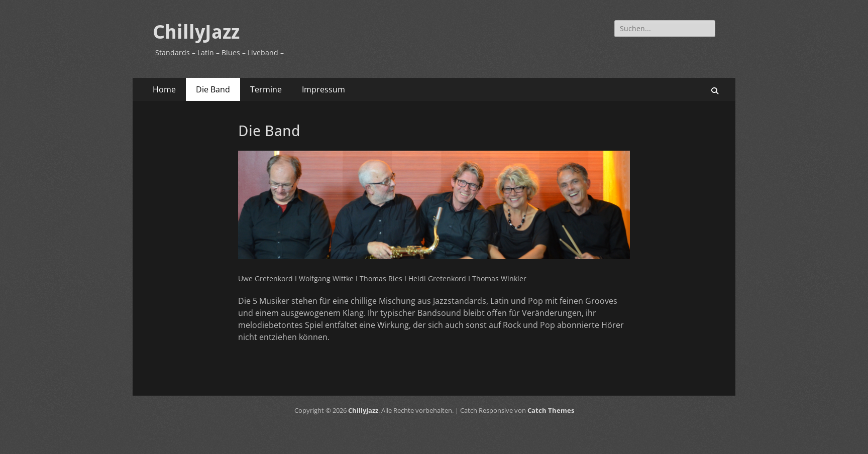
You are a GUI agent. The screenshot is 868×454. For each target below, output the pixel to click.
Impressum (323, 89)
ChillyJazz (196, 32)
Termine (266, 89)
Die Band (213, 89)
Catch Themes (551, 410)
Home (164, 89)
